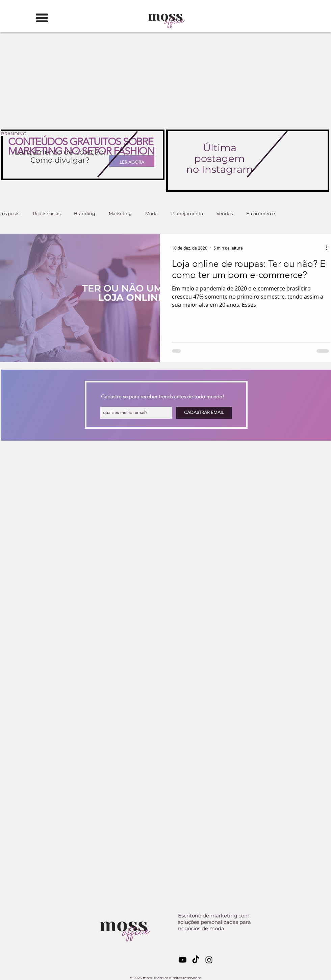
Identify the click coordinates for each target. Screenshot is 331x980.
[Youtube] (183, 960)
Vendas (225, 213)
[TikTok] (196, 960)
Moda (151, 213)
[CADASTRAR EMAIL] (204, 413)
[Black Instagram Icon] (209, 960)
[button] (42, 18)
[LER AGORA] (132, 162)
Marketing (120, 213)
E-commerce (261, 213)
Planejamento (187, 213)
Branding (85, 213)
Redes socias (47, 213)
